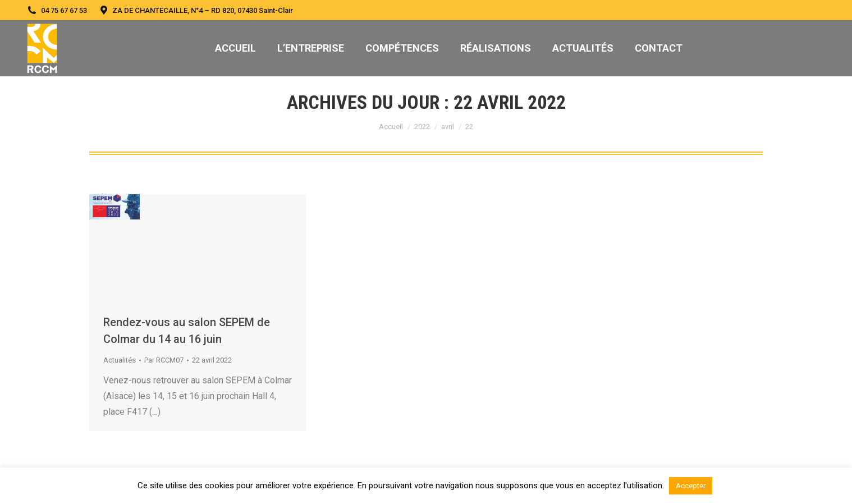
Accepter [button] (691, 486)
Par (164, 360)
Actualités (120, 360)
